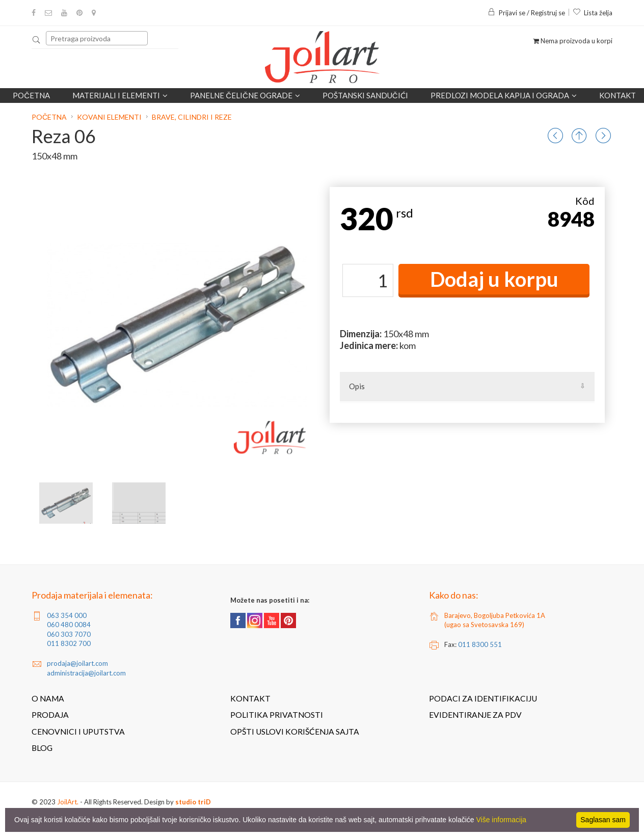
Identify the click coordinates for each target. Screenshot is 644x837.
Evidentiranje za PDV (475, 715)
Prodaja (50, 715)
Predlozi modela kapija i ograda (504, 95)
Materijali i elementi (120, 95)
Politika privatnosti (277, 715)
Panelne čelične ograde (245, 95)
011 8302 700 (69, 643)
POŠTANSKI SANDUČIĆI (365, 95)
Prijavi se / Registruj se (526, 13)
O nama (48, 698)
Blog (42, 748)
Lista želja (593, 13)
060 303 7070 (69, 634)
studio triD (193, 802)
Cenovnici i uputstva (78, 732)
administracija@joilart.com (86, 673)
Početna (31, 95)
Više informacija (502, 820)
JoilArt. (68, 802)
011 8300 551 (480, 644)
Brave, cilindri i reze (192, 117)
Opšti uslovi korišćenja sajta (295, 732)
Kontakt (618, 95)
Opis (357, 386)
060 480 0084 (69, 625)
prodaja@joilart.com (77, 663)
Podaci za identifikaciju (483, 698)
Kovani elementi (109, 117)
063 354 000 (67, 615)
